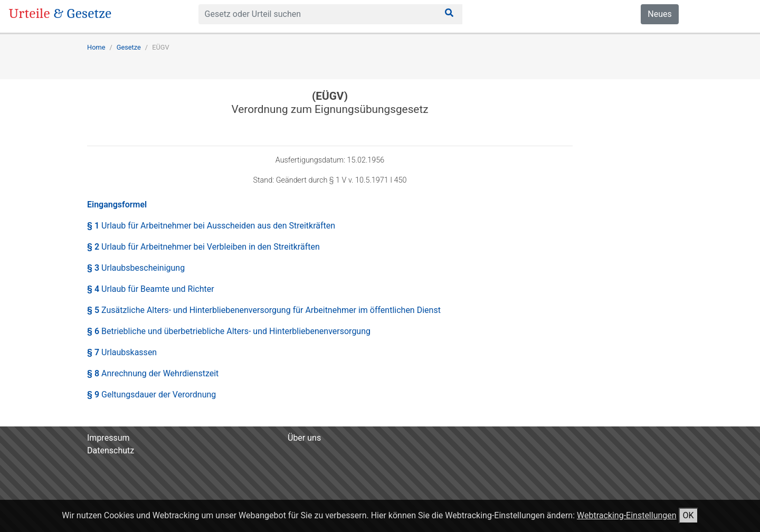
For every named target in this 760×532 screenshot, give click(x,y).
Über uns (304, 438)
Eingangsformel (117, 205)
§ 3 (136, 268)
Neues (659, 14)
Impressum (108, 438)
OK (688, 515)
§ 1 (211, 226)
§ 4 (151, 289)
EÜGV (160, 47)
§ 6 (229, 331)
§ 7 (122, 352)
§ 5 (264, 310)
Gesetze (129, 47)
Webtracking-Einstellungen (627, 515)
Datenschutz (111, 450)
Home (96, 47)
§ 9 (151, 395)
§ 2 (203, 247)
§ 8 (153, 373)
